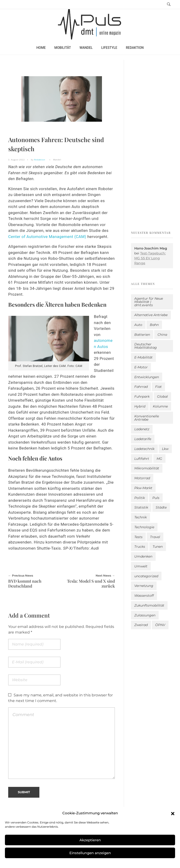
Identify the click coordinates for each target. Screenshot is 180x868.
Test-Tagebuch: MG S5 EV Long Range (150, 258)
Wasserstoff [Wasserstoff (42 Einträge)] (144, 596)
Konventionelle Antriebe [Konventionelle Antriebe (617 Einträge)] (147, 418)
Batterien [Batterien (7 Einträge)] (142, 335)
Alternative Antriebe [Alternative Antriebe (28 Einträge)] (151, 315)
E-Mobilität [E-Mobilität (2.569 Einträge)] (143, 357)
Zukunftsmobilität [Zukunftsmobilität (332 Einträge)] (149, 605)
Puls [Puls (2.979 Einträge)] (156, 498)
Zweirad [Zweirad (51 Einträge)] (141, 625)
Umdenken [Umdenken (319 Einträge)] (143, 556)
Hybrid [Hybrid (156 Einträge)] (140, 406)
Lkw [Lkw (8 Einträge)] (165, 449)
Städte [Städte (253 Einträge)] (161, 507)
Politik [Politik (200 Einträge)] (140, 498)
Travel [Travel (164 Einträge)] (155, 537)
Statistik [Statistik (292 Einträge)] (141, 507)
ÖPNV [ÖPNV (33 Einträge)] (160, 625)
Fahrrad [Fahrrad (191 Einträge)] (141, 387)
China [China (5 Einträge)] (162, 335)
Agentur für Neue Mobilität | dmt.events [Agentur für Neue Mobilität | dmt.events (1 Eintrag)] (149, 302)
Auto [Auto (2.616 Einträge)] (138, 325)
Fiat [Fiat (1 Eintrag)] (158, 387)
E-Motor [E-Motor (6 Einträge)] (141, 367)
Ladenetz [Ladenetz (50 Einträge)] (142, 429)
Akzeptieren (90, 840)
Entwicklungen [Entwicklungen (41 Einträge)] (147, 377)
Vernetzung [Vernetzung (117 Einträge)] (144, 586)
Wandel (57, 160)
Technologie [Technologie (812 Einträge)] (144, 527)
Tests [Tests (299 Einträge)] (138, 537)
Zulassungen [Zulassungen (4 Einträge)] (145, 615)
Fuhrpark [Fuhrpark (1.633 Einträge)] (142, 396)
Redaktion (40, 160)
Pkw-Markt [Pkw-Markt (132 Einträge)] (143, 488)
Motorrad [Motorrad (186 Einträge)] (142, 478)
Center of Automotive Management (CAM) (47, 237)
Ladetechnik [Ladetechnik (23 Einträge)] (144, 449)
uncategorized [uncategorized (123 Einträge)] (146, 576)
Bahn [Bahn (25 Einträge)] (154, 325)
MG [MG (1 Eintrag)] (159, 459)
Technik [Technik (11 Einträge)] (141, 517)
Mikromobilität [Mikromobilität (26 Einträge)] (147, 468)
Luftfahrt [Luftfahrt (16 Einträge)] (142, 459)
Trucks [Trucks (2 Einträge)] (140, 547)
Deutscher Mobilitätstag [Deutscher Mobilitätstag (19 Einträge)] (146, 346)
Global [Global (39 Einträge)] (162, 396)
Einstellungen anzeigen (90, 853)
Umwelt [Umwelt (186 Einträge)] (141, 566)
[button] (173, 813)
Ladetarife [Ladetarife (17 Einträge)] (143, 439)
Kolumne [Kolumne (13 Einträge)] (160, 406)
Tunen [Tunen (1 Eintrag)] (158, 547)
